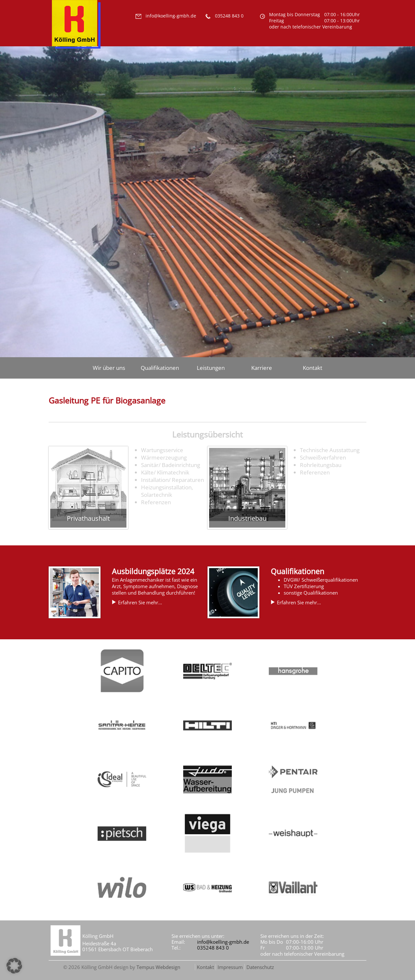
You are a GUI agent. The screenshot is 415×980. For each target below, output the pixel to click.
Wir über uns (109, 368)
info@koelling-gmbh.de (223, 942)
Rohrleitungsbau (321, 465)
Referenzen (156, 502)
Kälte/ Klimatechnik (165, 472)
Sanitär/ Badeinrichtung (171, 465)
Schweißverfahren (323, 457)
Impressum (230, 967)
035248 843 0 (213, 948)
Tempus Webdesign (158, 967)
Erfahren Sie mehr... (140, 602)
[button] (14, 966)
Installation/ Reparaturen (172, 480)
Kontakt (313, 368)
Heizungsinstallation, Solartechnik (167, 491)
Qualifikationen (160, 368)
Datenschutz (260, 967)
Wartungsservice (162, 450)
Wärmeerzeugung (164, 457)
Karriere (262, 368)
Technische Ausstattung (330, 450)
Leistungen (211, 368)
